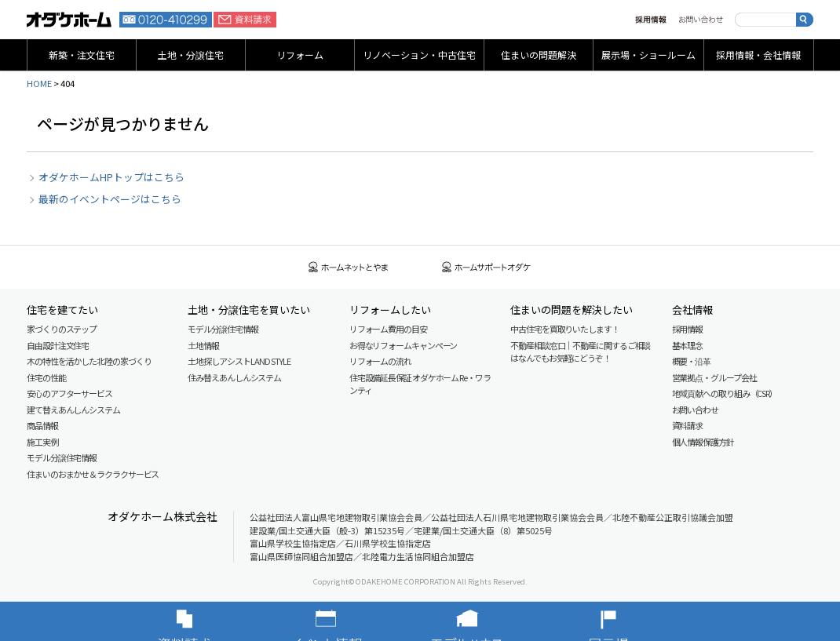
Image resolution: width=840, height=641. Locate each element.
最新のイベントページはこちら (110, 199)
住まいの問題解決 (539, 55)
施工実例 (42, 442)
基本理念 (688, 345)
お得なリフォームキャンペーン (404, 345)
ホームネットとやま (349, 267)
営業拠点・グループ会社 (714, 377)
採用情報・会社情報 (758, 55)
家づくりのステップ (62, 329)
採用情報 (651, 20)
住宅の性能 (46, 377)
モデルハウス (491, 621)
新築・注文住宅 (82, 55)
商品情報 (42, 425)
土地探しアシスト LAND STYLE (239, 361)
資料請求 (245, 20)
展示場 (632, 621)
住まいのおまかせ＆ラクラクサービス (93, 474)
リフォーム (300, 55)
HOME (39, 83)
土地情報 (203, 345)
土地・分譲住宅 (191, 55)
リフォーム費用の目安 (388, 329)
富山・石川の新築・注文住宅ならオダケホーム (69, 20)
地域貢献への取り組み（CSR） (725, 393)
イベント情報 (349, 621)
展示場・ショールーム (648, 55)
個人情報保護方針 (703, 442)
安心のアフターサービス (69, 393)
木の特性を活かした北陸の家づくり (89, 361)
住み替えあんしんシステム (234, 377)
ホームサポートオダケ (487, 267)
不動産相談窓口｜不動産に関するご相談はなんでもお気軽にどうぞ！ (580, 352)
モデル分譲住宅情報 (62, 457)
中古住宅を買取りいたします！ (565, 329)
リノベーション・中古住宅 (419, 55)
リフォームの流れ (380, 361)
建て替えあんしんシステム (73, 410)
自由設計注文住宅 (58, 345)
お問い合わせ (701, 20)
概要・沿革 (692, 361)
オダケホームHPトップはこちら (111, 177)
